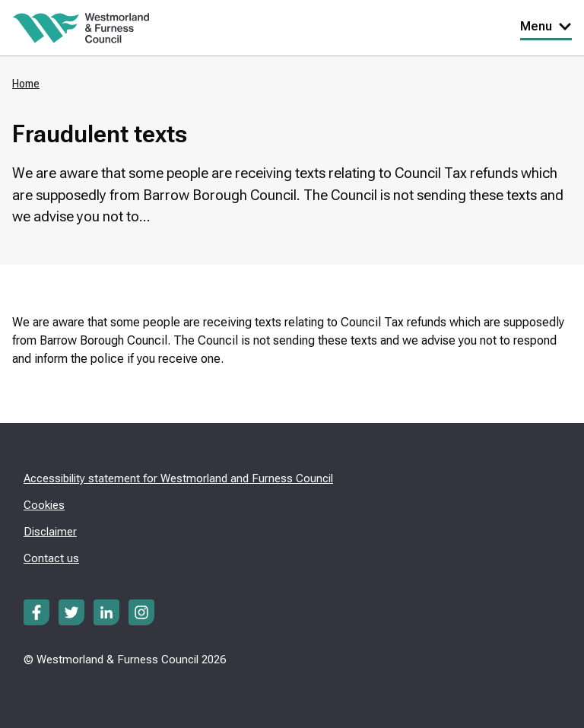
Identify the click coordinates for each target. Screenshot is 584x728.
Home (26, 84)
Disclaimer (50, 532)
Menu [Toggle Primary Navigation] (546, 26)
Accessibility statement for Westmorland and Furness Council (178, 478)
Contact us (51, 558)
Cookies (44, 505)
